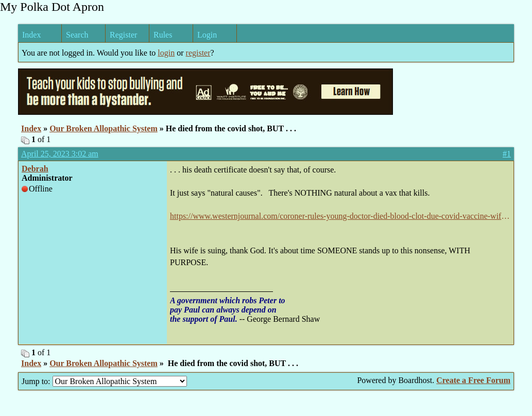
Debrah (35, 169)
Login (207, 35)
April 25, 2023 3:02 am (60, 154)
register (198, 53)
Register (123, 35)
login (166, 53)
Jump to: (104, 381)
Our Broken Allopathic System (104, 128)
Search (77, 35)
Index (31, 35)
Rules (163, 35)
